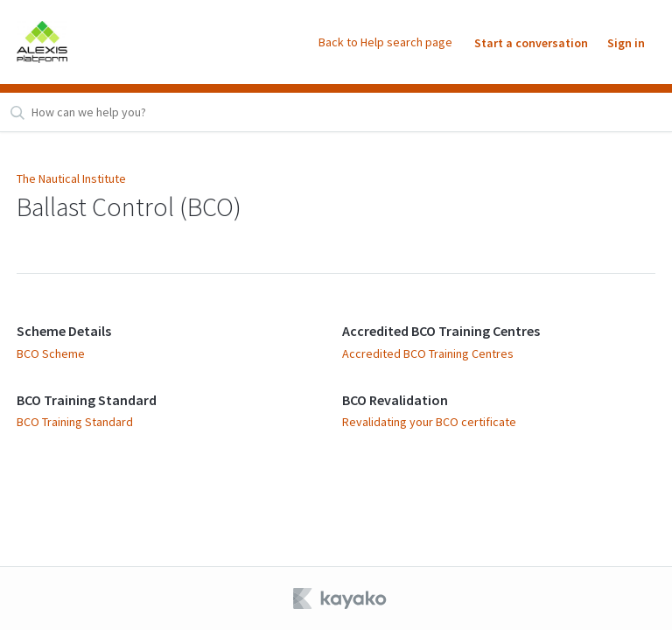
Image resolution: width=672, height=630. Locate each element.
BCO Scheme (51, 353)
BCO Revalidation (395, 400)
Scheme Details (64, 331)
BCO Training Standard (87, 400)
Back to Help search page (385, 42)
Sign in (626, 43)
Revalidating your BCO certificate (429, 422)
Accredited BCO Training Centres (441, 331)
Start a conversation (531, 43)
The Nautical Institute (71, 178)
